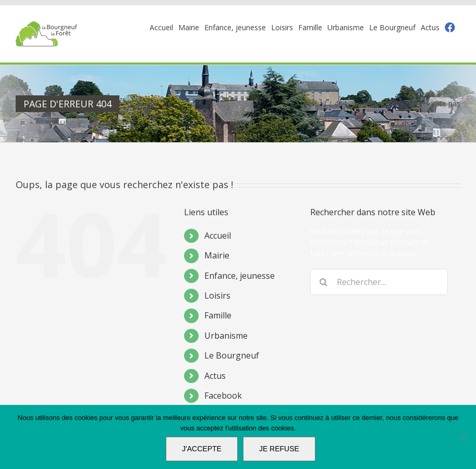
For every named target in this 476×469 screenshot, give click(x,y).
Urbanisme (226, 336)
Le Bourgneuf (232, 355)
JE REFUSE (279, 449)
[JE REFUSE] (463, 437)
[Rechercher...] (379, 282)
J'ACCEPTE (202, 449)
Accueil (218, 236)
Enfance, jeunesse (240, 276)
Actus (215, 376)
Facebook (223, 396)
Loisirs (217, 295)
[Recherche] (323, 282)
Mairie (217, 255)
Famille (218, 315)
